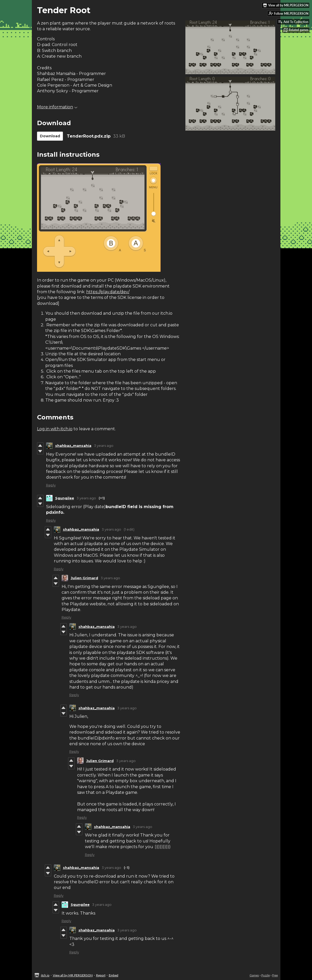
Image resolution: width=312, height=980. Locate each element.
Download (50, 136)
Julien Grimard (84, 578)
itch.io (45, 975)
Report (101, 975)
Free (275, 975)
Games (254, 975)
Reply (51, 485)
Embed (114, 975)
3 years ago (104, 446)
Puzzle (266, 975)
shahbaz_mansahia (73, 446)
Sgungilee (65, 498)
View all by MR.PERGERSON (73, 975)
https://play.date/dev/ (108, 292)
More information (57, 107)
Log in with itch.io (55, 429)
